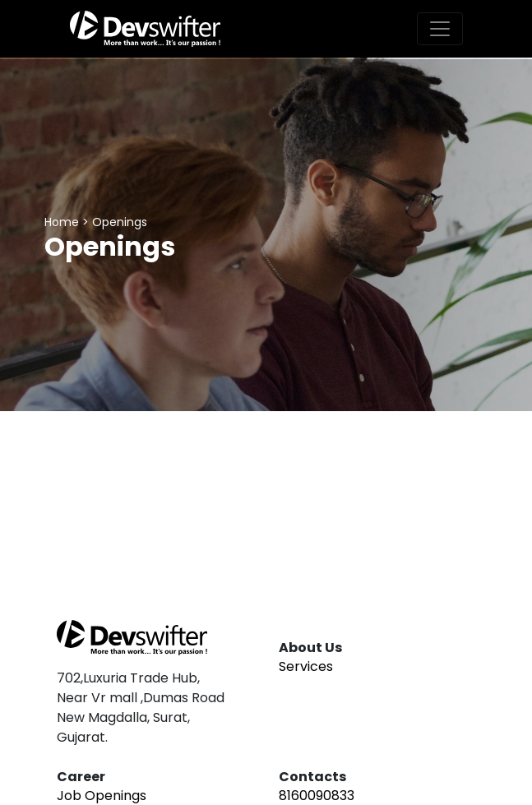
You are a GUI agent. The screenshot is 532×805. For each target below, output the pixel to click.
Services (306, 666)
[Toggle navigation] (440, 29)
